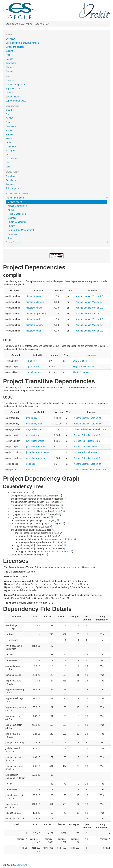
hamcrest (33, 361)
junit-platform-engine (36, 458)
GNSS (9, 138)
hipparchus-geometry (36, 313)
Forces (9, 130)
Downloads (11, 63)
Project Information (57, 198)
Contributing (11, 176)
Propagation (11, 151)
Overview (10, 39)
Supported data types (16, 101)
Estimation (11, 126)
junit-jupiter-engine (35, 441)
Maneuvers (11, 147)
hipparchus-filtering (35, 302)
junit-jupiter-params (35, 447)
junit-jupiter (34, 367)
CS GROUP (23, 865)
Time (8, 155)
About (11, 210)
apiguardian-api (34, 429)
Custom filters (12, 97)
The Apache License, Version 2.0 (90, 429)
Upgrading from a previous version (22, 43)
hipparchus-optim (34, 325)
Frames (9, 134)
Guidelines (11, 180)
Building (9, 51)
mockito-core (35, 372)
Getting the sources (15, 47)
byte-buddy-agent (35, 424)
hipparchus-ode (34, 319)
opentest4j (31, 470)
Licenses (12, 218)
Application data (13, 89)
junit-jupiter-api (33, 435)
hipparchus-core (34, 296)
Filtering (9, 93)
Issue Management (17, 214)
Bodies (9, 114)
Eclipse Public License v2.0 (86, 367)
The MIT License (81, 372)
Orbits (8, 142)
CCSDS (9, 118)
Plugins (11, 226)
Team (11, 238)
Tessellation (11, 159)
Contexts (10, 81)
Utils (8, 167)
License (9, 59)
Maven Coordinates (17, 206)
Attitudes (10, 110)
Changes (10, 67)
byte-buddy (32, 418)
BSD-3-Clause (80, 361)
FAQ (8, 55)
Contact (9, 71)
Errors (9, 122)
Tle (7, 163)
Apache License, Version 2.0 (89, 296)
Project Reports (57, 242)
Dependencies (15, 202)
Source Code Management (21, 230)
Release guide (13, 188)
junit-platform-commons (37, 452)
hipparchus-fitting (34, 308)
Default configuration (15, 85)
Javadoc (10, 184)
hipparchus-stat (33, 331)
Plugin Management (18, 222)
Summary (13, 234)
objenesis (31, 464)
